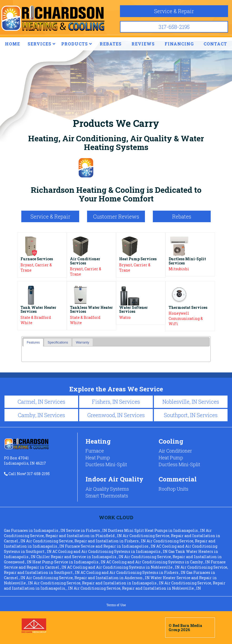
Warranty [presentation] (82, 342)
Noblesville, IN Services (191, 402)
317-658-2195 (174, 27)
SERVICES (42, 44)
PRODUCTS (77, 44)
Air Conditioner (175, 451)
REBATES (111, 44)
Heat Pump (98, 458)
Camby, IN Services (41, 415)
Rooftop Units (173, 489)
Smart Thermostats (107, 496)
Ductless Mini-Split (106, 464)
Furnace (95, 451)
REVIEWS (143, 44)
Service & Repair (174, 11)
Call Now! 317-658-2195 (27, 474)
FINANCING (179, 44)
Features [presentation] (33, 342)
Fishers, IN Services (116, 402)
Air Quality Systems (107, 489)
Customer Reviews (116, 216)
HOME (12, 44)
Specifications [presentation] (58, 342)
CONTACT (215, 44)
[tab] (33, 342)
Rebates (182, 216)
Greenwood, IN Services (116, 415)
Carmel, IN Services (41, 402)
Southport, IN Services (191, 415)
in (35, 530)
